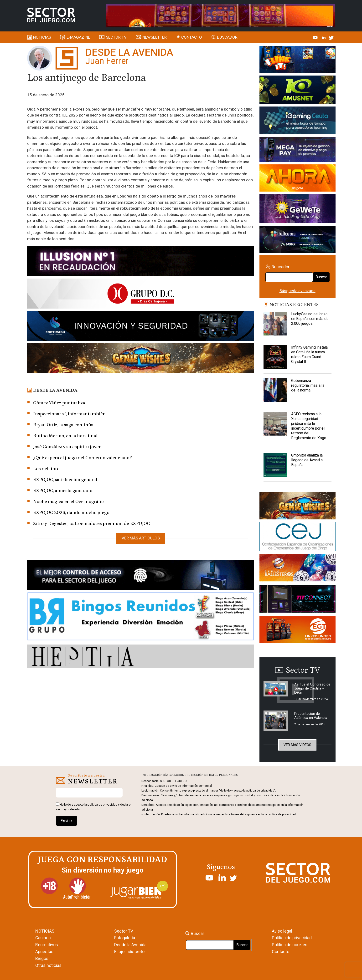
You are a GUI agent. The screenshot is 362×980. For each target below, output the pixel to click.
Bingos (42, 958)
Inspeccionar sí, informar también (69, 414)
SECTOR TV (116, 37)
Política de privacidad (292, 938)
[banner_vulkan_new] (141, 576)
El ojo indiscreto (129, 952)
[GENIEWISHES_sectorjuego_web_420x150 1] (297, 507)
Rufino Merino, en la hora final (65, 436)
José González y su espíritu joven (67, 447)
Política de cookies (290, 945)
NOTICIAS (45, 931)
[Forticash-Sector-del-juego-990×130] (141, 327)
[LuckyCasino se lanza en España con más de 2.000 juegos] (275, 324)
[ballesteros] (297, 569)
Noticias (42, 37)
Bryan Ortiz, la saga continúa (63, 425)
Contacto (192, 37)
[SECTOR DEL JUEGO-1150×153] (141, 295)
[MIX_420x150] (297, 630)
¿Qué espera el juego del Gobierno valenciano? (83, 458)
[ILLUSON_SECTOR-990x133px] (141, 262)
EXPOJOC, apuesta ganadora (63, 491)
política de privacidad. (282, 814)
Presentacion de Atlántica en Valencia (311, 716)
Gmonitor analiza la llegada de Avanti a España (307, 460)
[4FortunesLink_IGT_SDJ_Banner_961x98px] (220, 15)
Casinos (43, 938)
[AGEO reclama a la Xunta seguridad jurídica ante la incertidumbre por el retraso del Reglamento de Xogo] (275, 424)
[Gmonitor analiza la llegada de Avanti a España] (275, 465)
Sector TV (124, 931)
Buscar (321, 277)
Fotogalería (125, 938)
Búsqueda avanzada (297, 291)
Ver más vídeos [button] (297, 745)
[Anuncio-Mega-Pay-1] (297, 150)
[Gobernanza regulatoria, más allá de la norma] (275, 390)
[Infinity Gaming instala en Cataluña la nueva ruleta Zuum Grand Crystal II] (275, 357)
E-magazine (78, 37)
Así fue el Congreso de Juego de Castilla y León (312, 688)
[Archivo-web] (297, 240)
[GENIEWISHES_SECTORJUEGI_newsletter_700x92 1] (141, 359)
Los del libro (46, 469)
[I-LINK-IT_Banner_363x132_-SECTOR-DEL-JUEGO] (297, 60)
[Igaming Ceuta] (297, 121)
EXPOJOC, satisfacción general (65, 480)
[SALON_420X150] (297, 179)
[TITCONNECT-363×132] (297, 599)
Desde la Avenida (130, 945)
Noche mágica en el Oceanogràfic (68, 502)
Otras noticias (48, 965)
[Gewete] (297, 209)
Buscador (227, 37)
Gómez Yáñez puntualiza (59, 403)
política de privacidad (102, 805)
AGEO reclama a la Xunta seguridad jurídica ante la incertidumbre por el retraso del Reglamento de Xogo (309, 426)
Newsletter (155, 37)
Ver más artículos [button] (141, 538)
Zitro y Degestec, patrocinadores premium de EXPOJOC (92, 523)
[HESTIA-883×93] (141, 657)
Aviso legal (282, 931)
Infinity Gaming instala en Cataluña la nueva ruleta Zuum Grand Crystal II (309, 354)
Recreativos (47, 945)
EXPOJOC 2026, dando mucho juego (71, 513)
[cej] (297, 538)
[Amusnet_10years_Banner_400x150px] (297, 91)
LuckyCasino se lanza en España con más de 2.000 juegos (310, 319)
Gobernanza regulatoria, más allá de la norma (308, 385)
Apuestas (44, 952)
